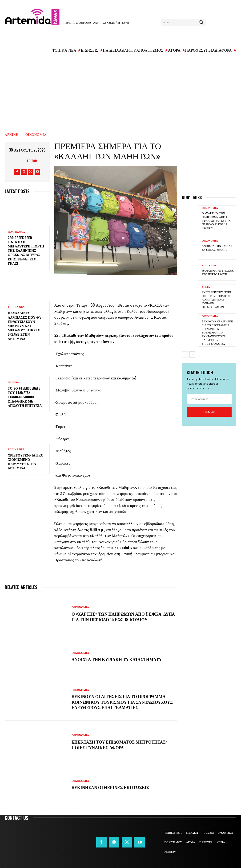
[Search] (201, 22)
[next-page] (192, 354)
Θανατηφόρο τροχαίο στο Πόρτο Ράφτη (218, 272)
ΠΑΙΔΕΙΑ (13, 382)
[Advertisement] (120, 91)
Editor (32, 161)
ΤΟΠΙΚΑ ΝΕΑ (16, 307)
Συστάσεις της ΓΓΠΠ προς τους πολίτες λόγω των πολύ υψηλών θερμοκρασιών (216, 299)
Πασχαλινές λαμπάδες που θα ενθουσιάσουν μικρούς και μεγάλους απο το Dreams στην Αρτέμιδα (24, 325)
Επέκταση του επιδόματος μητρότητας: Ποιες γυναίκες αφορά (120, 744)
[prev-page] (185, 354)
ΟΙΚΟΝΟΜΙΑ (36, 134)
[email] (209, 399)
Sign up (209, 412)
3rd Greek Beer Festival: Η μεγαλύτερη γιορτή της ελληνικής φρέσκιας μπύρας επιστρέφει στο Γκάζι (26, 250)
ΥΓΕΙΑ (206, 287)
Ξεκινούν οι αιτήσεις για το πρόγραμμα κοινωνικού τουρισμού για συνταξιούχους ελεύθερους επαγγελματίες (123, 702)
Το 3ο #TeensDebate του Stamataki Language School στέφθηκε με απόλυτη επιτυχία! (25, 397)
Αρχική (12, 134)
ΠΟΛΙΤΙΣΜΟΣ (16, 232)
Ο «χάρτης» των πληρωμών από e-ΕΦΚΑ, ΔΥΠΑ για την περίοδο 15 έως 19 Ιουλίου (118, 616)
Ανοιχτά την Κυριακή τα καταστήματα (117, 659)
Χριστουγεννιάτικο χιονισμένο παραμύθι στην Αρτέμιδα (26, 461)
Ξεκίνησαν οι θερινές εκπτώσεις (111, 787)
